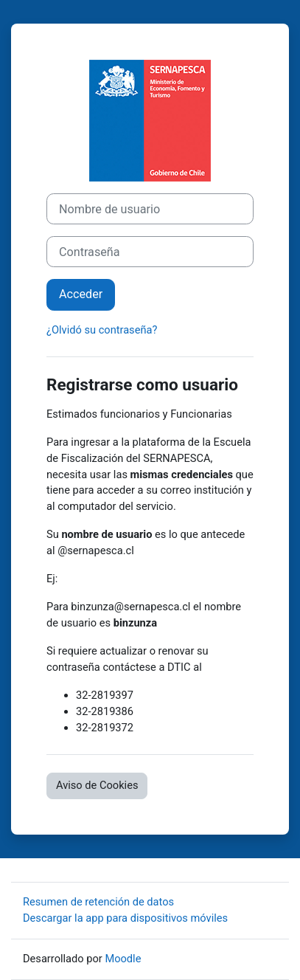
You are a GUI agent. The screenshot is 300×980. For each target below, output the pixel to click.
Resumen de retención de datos (98, 902)
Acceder (81, 294)
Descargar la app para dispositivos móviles (125, 918)
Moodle (123, 959)
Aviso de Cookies (97, 785)
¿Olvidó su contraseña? (102, 330)
